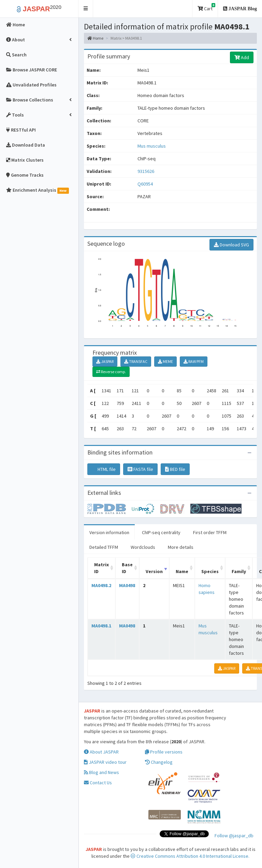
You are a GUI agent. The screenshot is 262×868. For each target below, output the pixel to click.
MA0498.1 (101, 626)
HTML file (104, 469)
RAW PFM (194, 361)
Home (95, 38)
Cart (206, 7)
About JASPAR (101, 752)
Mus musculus (152, 146)
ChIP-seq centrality (161, 532)
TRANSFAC (136, 361)
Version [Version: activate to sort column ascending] (154, 571)
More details (181, 547)
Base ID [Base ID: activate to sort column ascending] (127, 568)
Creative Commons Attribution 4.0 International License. (190, 856)
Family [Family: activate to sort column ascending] (239, 571)
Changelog (159, 762)
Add (242, 57)
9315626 (146, 171)
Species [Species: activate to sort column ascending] (210, 571)
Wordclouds (143, 547)
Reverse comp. (111, 372)
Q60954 (146, 184)
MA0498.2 (101, 585)
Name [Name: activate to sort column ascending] (182, 571)
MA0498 (127, 585)
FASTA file (140, 469)
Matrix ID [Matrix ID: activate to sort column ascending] (101, 568)
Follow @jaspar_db (234, 836)
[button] (86, 9)
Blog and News (101, 772)
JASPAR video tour (105, 762)
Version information (109, 532)
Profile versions (164, 752)
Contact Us (98, 783)
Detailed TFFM (104, 547)
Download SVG (231, 245)
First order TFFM (210, 532)
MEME (165, 361)
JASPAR (105, 361)
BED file (175, 469)
